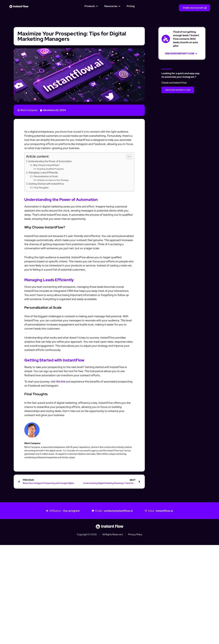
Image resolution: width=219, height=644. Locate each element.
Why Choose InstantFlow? (46, 165)
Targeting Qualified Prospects (50, 169)
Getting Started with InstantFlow (46, 184)
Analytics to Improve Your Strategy (53, 180)
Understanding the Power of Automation (50, 161)
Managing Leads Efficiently (43, 172)
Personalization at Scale (46, 176)
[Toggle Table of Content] (128, 157)
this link (61, 381)
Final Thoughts (41, 188)
